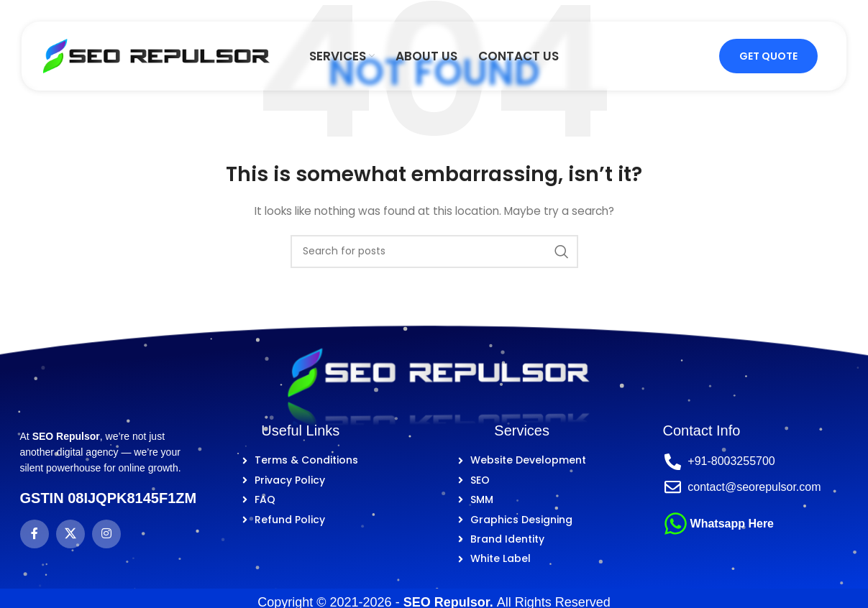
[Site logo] (156, 55)
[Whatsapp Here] (676, 524)
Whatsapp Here (732, 524)
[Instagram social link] (106, 534)
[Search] (434, 252)
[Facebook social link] (35, 534)
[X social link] (70, 534)
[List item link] (300, 460)
